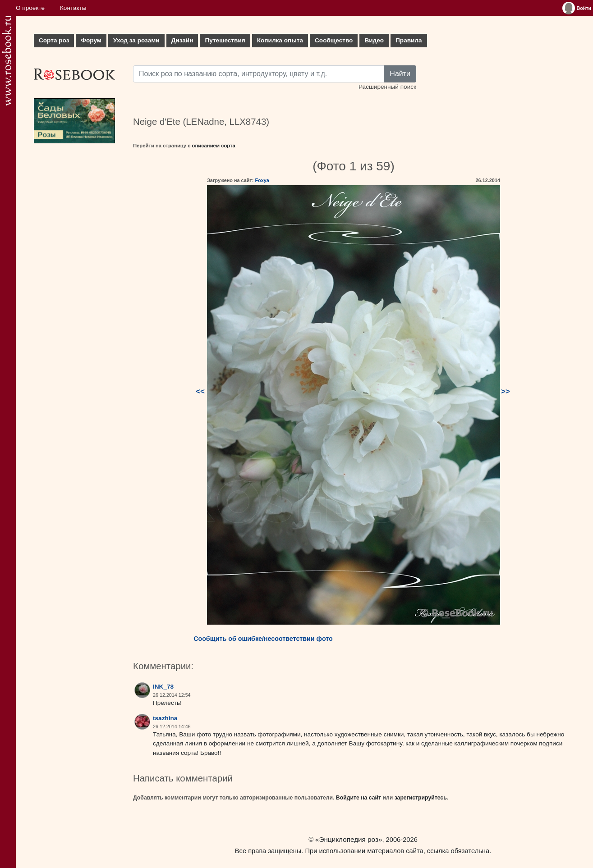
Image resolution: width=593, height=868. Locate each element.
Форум (91, 40)
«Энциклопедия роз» (349, 839)
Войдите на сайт (359, 798)
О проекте (30, 8)
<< (200, 391)
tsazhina (165, 718)
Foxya (262, 180)
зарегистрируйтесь (421, 798)
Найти (400, 74)
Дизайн (182, 40)
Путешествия (225, 40)
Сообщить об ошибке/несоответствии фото (263, 639)
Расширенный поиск (387, 87)
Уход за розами (136, 40)
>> (506, 391)
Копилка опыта (280, 40)
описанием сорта (214, 146)
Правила (409, 40)
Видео (374, 40)
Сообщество (334, 40)
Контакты (73, 8)
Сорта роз (54, 40)
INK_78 (163, 687)
